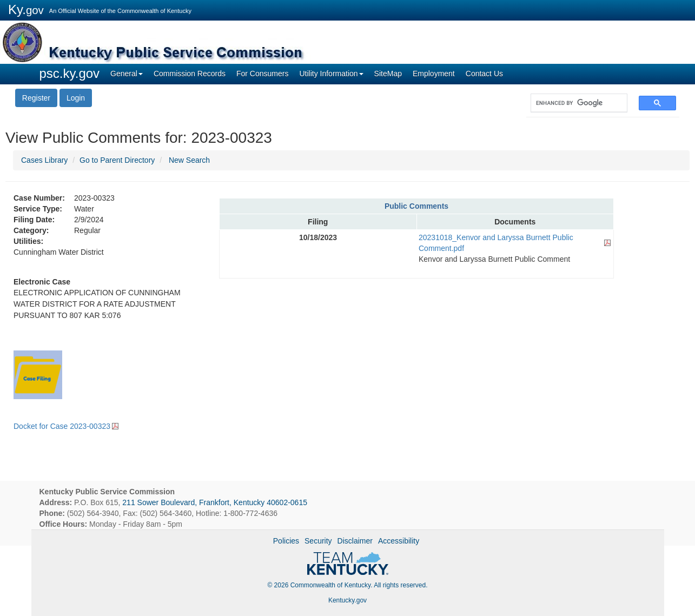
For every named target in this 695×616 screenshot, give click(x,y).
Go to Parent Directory (117, 160)
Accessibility (399, 541)
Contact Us (484, 74)
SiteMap (388, 74)
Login (76, 98)
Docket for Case (62, 426)
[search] (574, 103)
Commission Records (190, 74)
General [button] (127, 74)
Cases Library (44, 160)
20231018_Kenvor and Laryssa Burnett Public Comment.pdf (496, 243)
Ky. (26, 9)
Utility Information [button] (331, 74)
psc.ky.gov (70, 73)
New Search (189, 160)
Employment (434, 74)
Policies (286, 541)
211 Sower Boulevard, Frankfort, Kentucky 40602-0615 (215, 502)
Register (36, 98)
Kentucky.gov (347, 600)
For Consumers (262, 74)
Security (318, 541)
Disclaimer (355, 541)
